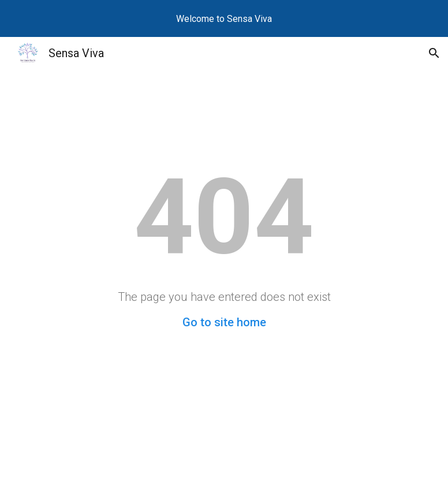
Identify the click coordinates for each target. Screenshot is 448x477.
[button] (434, 53)
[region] (224, 18)
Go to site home (224, 322)
